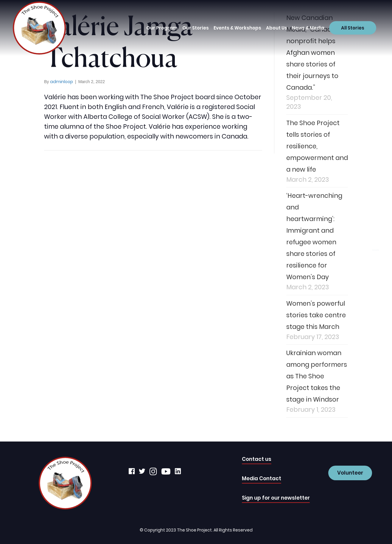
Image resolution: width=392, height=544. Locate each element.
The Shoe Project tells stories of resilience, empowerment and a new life (317, 146)
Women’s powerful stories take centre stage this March (316, 315)
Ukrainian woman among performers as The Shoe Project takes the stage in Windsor (317, 376)
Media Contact (262, 478)
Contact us (257, 459)
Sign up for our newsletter (276, 498)
